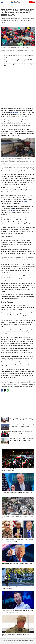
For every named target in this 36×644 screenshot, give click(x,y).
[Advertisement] (18, 86)
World (2, 7)
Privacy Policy (23, 642)
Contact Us (12, 642)
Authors (17, 642)
